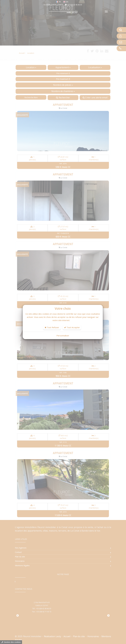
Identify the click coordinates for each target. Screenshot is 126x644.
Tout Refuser (52, 327)
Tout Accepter (72, 327)
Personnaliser (63, 336)
